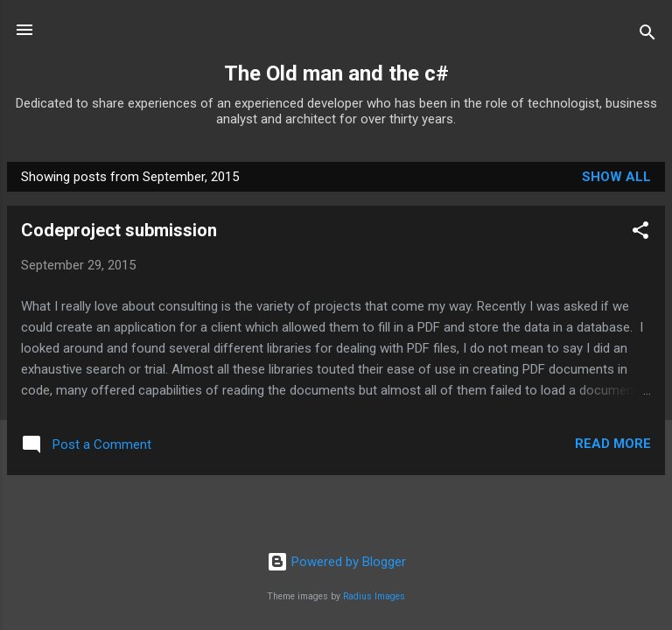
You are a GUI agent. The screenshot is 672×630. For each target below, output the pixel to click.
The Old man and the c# (336, 73)
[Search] (647, 35)
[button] (640, 233)
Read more (613, 444)
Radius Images (374, 596)
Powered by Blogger (336, 562)
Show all (616, 177)
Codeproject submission (119, 230)
